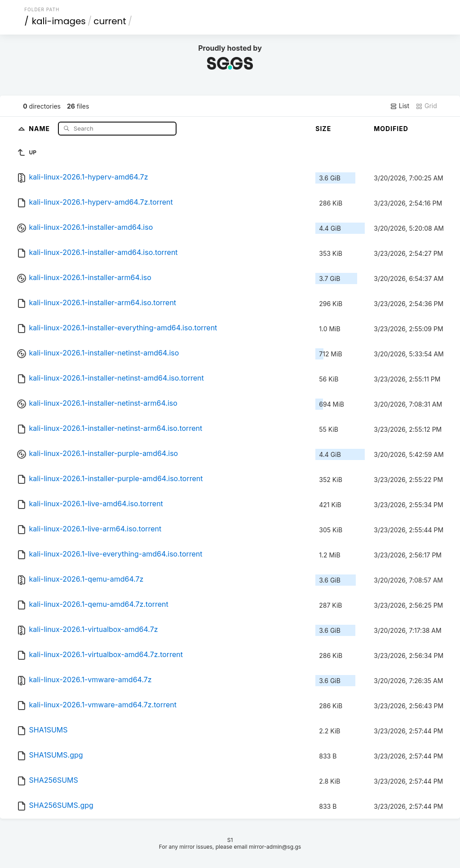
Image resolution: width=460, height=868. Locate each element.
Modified (391, 129)
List (400, 106)
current (110, 21)
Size (323, 129)
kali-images (59, 21)
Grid (426, 106)
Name (40, 128)
